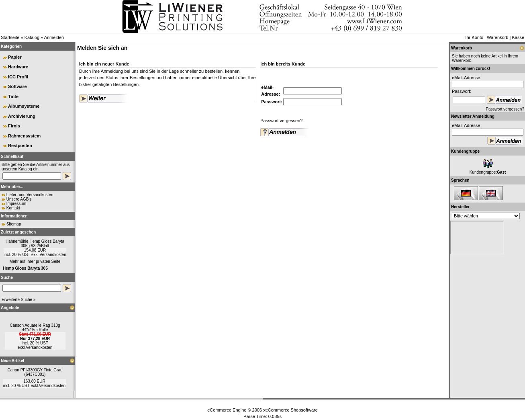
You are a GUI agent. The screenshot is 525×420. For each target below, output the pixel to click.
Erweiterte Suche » (19, 300)
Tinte (13, 96)
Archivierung (22, 116)
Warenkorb (497, 37)
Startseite (10, 37)
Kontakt (13, 208)
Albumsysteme (24, 106)
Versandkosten (53, 255)
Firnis (14, 126)
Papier (15, 57)
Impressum (16, 204)
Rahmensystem (24, 136)
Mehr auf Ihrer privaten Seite (35, 261)
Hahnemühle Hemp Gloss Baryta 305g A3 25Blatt (35, 244)
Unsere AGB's (19, 199)
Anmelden (54, 37)
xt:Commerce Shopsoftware (290, 410)
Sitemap (14, 224)
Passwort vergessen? (281, 121)
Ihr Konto (474, 37)
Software (17, 86)
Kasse (518, 37)
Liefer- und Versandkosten (30, 195)
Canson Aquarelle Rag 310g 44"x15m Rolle (35, 328)
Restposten (20, 145)
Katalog (32, 37)
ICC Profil (18, 77)
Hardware (18, 67)
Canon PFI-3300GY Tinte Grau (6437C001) (35, 372)
